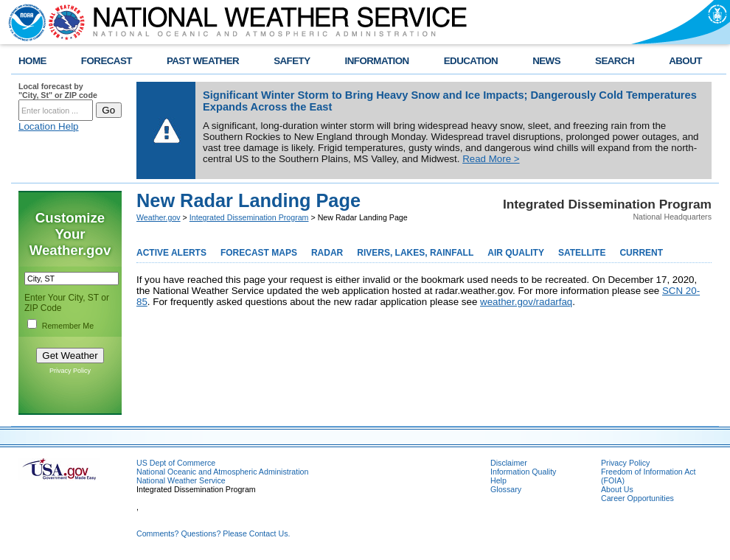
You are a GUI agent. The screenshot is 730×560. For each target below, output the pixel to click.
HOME (32, 61)
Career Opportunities (637, 498)
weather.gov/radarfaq (526, 302)
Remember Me (68, 326)
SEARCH (615, 61)
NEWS (546, 61)
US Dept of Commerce (176, 463)
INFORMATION (377, 61)
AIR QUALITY (516, 253)
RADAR (327, 253)
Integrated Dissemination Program (249, 217)
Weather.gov (159, 217)
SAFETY (292, 61)
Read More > (491, 159)
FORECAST (107, 61)
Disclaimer (509, 463)
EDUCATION (471, 61)
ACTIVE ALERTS (171, 253)
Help (498, 480)
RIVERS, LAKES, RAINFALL (415, 253)
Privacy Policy (70, 371)
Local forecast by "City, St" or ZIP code (58, 91)
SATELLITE (582, 253)
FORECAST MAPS (259, 253)
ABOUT (685, 61)
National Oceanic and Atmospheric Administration (222, 472)
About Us (617, 489)
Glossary (506, 489)
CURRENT (641, 253)
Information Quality (523, 472)
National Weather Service (181, 480)
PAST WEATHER (203, 61)
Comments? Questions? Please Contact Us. (213, 533)
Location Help (49, 126)
